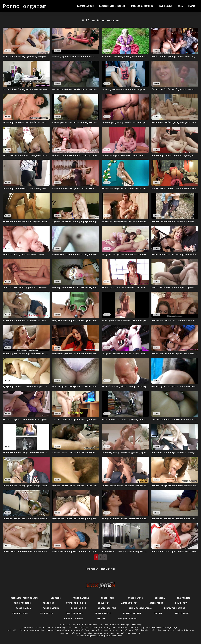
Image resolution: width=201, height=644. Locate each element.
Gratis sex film (107, 608)
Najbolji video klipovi (112, 6)
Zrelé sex (104, 603)
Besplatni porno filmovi (24, 598)
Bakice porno (182, 613)
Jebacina (160, 598)
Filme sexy (181, 603)
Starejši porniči (76, 603)
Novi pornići (165, 6)
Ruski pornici (103, 613)
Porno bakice (135, 598)
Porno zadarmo (51, 608)
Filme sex (49, 603)
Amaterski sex (129, 603)
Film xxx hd (47, 613)
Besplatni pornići (175, 608)
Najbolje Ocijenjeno (142, 6)
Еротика (158, 613)
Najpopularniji (85, 6)
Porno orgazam (88, 636)
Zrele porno (156, 603)
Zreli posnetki (74, 613)
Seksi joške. (108, 598)
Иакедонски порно (127, 618)
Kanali (192, 6)
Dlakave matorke (132, 613)
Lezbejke (56, 598)
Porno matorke (81, 598)
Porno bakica (23, 608)
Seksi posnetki (22, 603)
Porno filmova (20, 613)
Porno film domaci (74, 618)
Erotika (101, 618)
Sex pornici (184, 598)
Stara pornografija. (140, 608)
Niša (180, 6)
